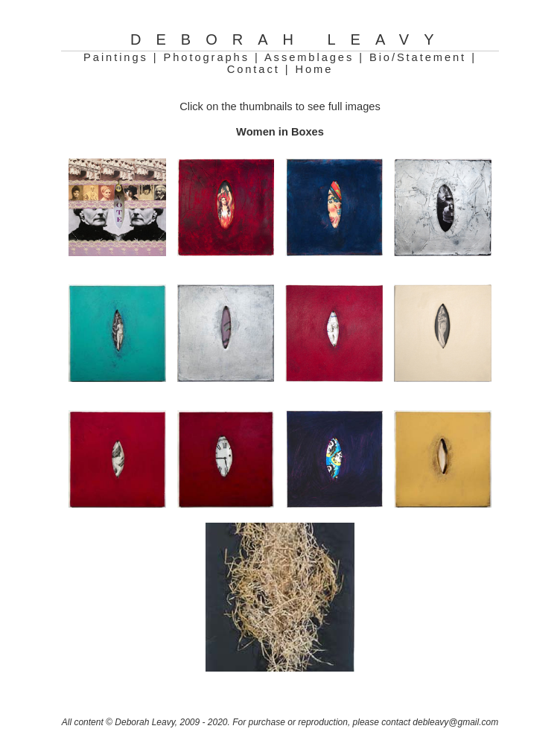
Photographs (207, 57)
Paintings (116, 57)
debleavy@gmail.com (455, 722)
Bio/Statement (418, 57)
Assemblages (309, 57)
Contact (254, 69)
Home (314, 69)
